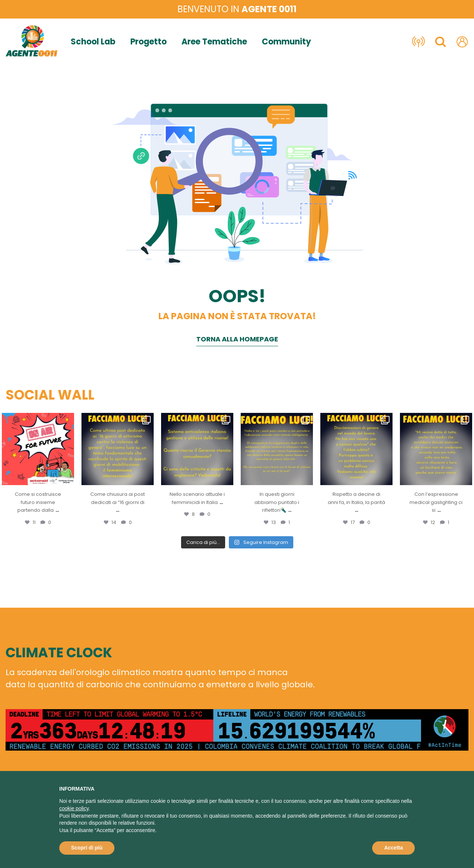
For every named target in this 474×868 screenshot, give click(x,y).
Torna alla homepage (237, 339)
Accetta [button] (393, 848)
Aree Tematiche (214, 42)
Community (286, 42)
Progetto (148, 42)
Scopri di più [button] (87, 848)
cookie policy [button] (74, 808)
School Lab (93, 42)
